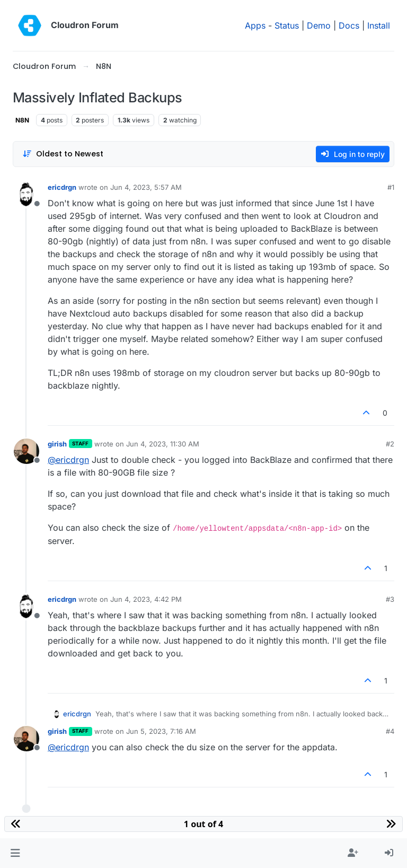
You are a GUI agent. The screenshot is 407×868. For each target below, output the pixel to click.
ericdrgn (62, 187)
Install (379, 25)
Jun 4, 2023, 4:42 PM (146, 599)
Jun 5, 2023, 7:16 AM (161, 731)
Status (287, 25)
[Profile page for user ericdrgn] (26, 195)
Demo (319, 25)
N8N (22, 120)
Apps (255, 25)
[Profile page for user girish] (26, 451)
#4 (390, 731)
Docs (349, 25)
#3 (390, 599)
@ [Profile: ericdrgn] (68, 460)
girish (57, 444)
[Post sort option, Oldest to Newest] (63, 154)
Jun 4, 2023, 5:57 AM (146, 187)
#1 (391, 187)
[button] (15, 853)
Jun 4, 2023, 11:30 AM (163, 444)
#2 (390, 444)
